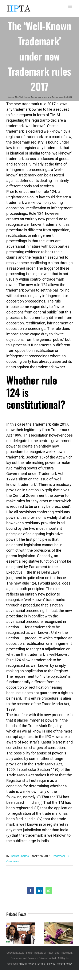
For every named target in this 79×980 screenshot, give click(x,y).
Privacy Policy (27, 964)
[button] (9, 933)
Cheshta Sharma (19, 856)
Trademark (59, 856)
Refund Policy (65, 964)
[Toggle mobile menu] (70, 6)
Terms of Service (46, 964)
